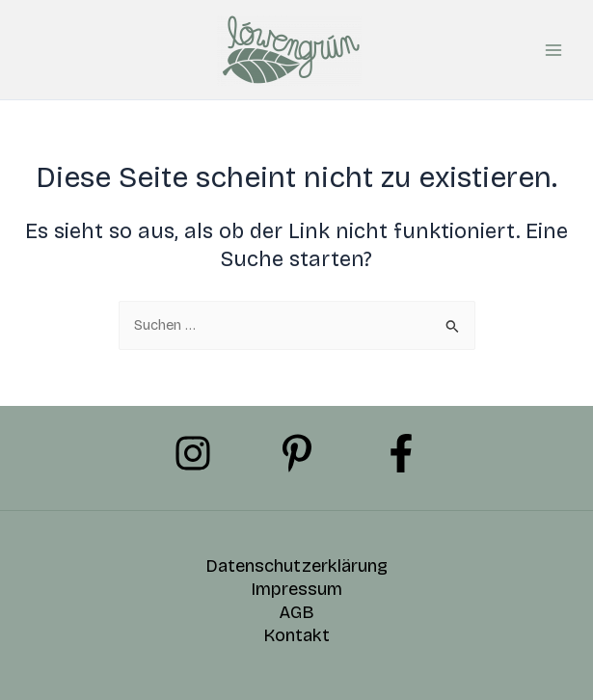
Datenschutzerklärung (296, 566)
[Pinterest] (297, 453)
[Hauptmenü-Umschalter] (553, 50)
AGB (296, 612)
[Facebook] (401, 453)
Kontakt (296, 635)
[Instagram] (193, 453)
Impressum (296, 589)
